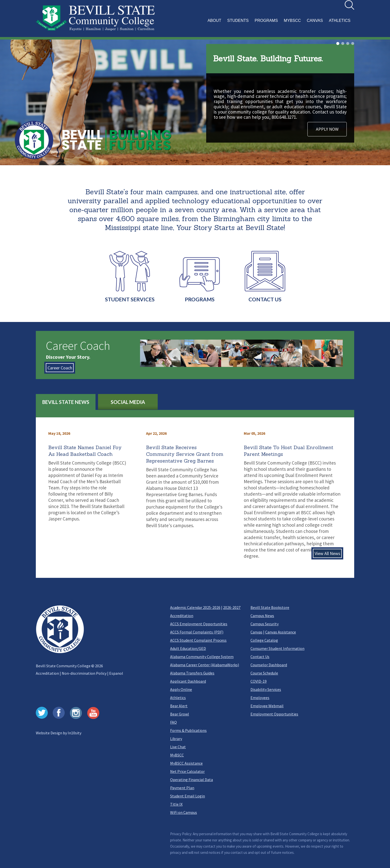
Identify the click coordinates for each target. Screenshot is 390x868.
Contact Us (260, 657)
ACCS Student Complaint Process (198, 640)
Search (345, 0)
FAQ (173, 722)
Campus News (262, 616)
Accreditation (47, 673)
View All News (327, 553)
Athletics (178, 698)
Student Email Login (188, 796)
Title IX (176, 804)
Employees (260, 698)
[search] (349, 5)
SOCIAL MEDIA (128, 402)
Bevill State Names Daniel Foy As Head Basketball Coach (85, 451)
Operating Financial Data (192, 780)
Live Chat (178, 747)
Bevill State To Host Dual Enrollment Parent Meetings (289, 451)
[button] (280, 23)
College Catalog (264, 640)
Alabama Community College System (202, 657)
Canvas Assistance (281, 632)
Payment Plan (182, 788)
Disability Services (266, 689)
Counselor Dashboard (269, 665)
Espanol (116, 673)
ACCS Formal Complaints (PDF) (197, 632)
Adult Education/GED (188, 648)
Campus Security (265, 624)
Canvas (256, 632)
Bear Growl (180, 714)
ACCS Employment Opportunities (199, 624)
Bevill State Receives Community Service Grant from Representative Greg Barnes (185, 454)
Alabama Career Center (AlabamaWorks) (205, 665)
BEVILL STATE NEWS (66, 402)
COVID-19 (259, 681)
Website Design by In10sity (59, 733)
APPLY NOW (327, 129)
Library (176, 739)
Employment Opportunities (274, 714)
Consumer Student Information (277, 648)
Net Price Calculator (187, 771)
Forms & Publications (188, 730)
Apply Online (181, 689)
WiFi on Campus (184, 812)
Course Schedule (264, 673)
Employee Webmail (267, 706)
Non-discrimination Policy (84, 673)
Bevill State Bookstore (270, 607)
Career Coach (60, 368)
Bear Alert (179, 706)
